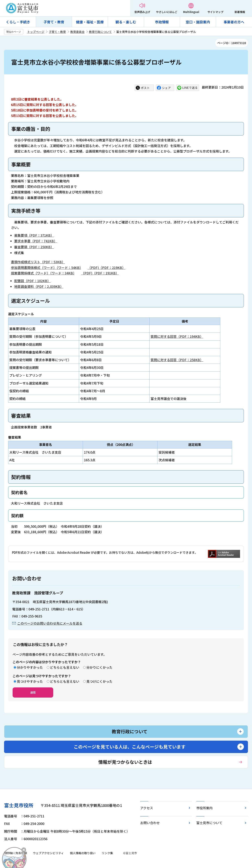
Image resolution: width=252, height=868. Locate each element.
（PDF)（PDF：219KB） (106, 268)
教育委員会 (77, 32)
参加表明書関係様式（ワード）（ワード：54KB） (46, 268)
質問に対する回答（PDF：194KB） (177, 336)
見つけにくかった (99, 681)
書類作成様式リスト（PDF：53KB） (38, 262)
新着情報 (240, 12)
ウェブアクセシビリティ (48, 853)
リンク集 (107, 853)
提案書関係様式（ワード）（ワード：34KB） (43, 273)
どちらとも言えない (65, 667)
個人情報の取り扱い (83, 853)
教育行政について (100, 32)
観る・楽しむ (126, 22)
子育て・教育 (54, 22)
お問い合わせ (150, 823)
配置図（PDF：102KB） (32, 281)
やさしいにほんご (167, 12)
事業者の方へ (234, 22)
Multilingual (191, 12)
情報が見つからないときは (125, 762)
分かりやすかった (30, 667)
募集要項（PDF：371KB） (34, 235)
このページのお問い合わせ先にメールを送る (50, 623)
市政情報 (162, 22)
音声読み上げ (142, 12)
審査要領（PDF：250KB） (34, 247)
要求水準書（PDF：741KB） (36, 241)
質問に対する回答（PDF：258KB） (177, 360)
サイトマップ (215, 12)
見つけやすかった (30, 681)
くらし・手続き (18, 22)
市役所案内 (204, 808)
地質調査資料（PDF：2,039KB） (39, 286)
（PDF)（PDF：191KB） (100, 273)
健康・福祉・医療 (90, 22)
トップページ (36, 32)
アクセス (147, 808)
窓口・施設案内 (198, 22)
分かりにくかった (99, 667)
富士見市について (209, 823)
